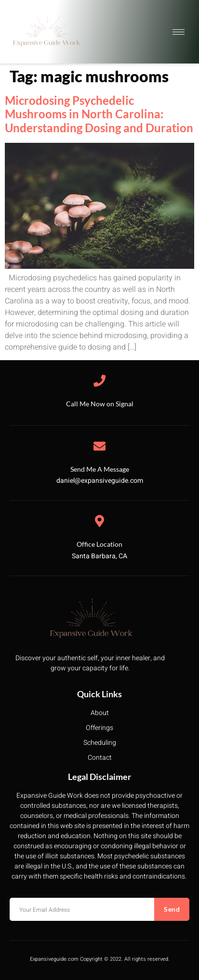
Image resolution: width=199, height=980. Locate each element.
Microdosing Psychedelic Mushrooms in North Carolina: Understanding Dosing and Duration (99, 114)
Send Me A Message (100, 469)
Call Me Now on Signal (100, 404)
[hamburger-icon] (179, 32)
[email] (82, 909)
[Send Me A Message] (99, 446)
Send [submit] (172, 909)
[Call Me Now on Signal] (99, 381)
